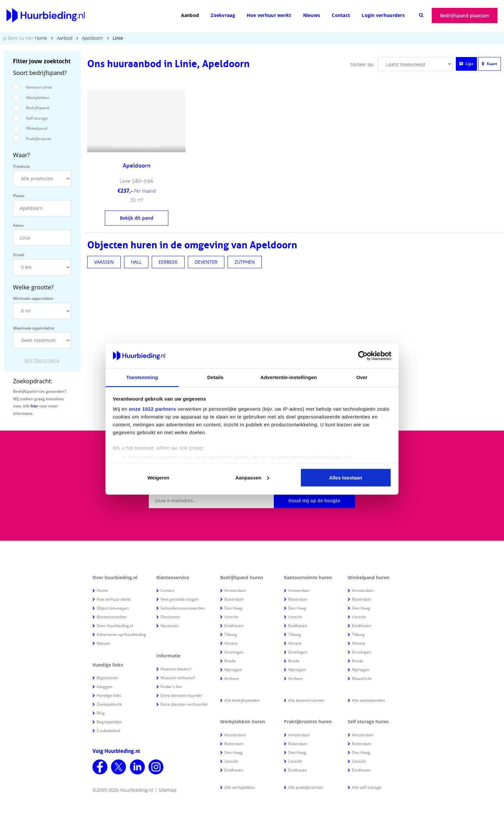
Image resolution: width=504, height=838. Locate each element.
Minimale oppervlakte (33, 298)
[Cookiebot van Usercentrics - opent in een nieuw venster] (363, 356)
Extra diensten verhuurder (184, 704)
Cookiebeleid (108, 731)
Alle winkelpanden (368, 700)
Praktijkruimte (39, 139)
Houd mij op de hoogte (314, 500)
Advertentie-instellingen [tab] (289, 377)
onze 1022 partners (153, 409)
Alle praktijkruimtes (306, 787)
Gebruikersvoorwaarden (183, 608)
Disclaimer (170, 617)
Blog (101, 713)
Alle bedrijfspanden (242, 700)
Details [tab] (216, 377)
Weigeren (158, 477)
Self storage (37, 118)
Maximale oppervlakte (34, 328)
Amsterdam (235, 590)
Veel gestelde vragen (180, 599)
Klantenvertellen (112, 617)
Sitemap (168, 790)
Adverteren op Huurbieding (121, 634)
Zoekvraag (223, 15)
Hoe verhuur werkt (269, 15)
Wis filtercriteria (42, 360)
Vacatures (170, 626)
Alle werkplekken (240, 787)
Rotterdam (234, 599)
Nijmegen (233, 670)
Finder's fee (171, 687)
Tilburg (231, 634)
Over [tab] (362, 377)
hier (34, 406)
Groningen (234, 652)
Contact (341, 15)
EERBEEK (168, 262)
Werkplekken (38, 98)
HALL (136, 262)
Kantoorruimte (39, 87)
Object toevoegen (113, 608)
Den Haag (233, 608)
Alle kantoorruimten (306, 700)
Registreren (107, 678)
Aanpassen (252, 477)
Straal (19, 255)
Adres (18, 225)
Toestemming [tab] (142, 377)
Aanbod (190, 15)
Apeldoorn (92, 38)
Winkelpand (37, 128)
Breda (230, 661)
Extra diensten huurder (181, 695)
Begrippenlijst (109, 722)
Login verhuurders (383, 15)
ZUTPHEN (245, 262)
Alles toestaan (346, 477)
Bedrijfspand (38, 108)
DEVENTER (206, 262)
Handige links (109, 695)
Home (41, 38)
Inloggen (105, 687)
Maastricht (362, 678)
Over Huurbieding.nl (115, 626)
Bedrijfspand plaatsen (465, 15)
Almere (231, 643)
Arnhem (232, 678)
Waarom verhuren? (178, 678)
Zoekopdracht (109, 704)
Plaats (19, 196)
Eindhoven (234, 626)
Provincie (21, 166)
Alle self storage (367, 787)
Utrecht (231, 617)
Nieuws (312, 15)
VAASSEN (104, 262)
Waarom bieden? (176, 669)
